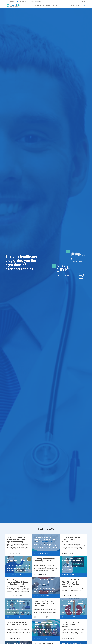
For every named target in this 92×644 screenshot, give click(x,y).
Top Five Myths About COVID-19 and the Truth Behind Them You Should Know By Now (71, 583)
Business (48, 5)
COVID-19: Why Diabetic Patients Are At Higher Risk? (73, 560)
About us (61, 5)
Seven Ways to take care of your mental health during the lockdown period (18, 582)
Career (77, 5)
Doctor (42, 5)
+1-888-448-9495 (22, 1)
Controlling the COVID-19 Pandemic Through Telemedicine (44, 582)
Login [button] (82, 5)
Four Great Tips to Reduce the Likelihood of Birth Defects (72, 624)
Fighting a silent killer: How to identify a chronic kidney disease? (72, 603)
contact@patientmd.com (36, 1)
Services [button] (54, 5)
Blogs (72, 5)
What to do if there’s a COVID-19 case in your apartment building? (16, 540)
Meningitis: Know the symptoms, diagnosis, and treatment (45, 540)
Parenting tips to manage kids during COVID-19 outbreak (45, 561)
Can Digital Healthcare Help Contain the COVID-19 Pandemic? (18, 603)
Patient (37, 5)
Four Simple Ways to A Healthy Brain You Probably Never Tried (45, 603)
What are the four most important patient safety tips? (17, 624)
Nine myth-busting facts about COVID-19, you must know (18, 561)
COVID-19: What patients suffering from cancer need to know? (73, 540)
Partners (67, 5)
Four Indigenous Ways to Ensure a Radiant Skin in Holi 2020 (46, 624)
